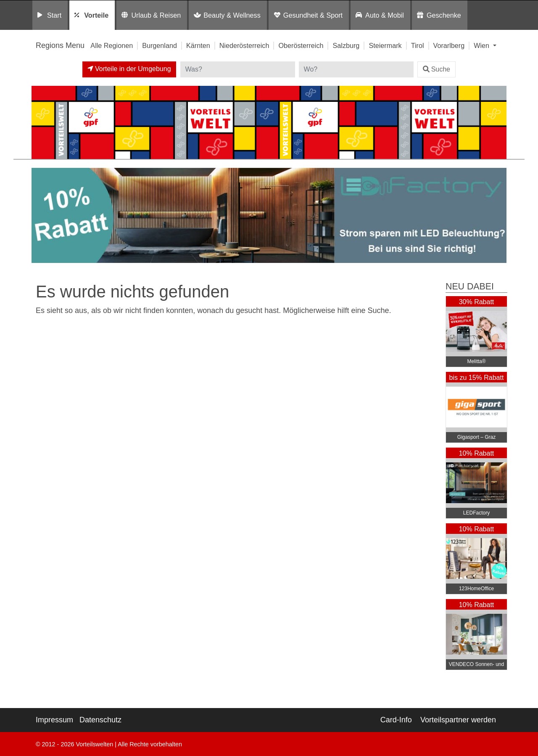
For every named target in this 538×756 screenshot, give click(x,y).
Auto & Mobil (385, 15)
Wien (482, 45)
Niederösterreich (244, 45)
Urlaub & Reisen (156, 15)
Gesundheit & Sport (313, 15)
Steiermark (385, 45)
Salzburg (346, 45)
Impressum (54, 720)
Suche (436, 69)
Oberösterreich (301, 45)
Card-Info (396, 720)
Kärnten (198, 45)
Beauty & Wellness (232, 15)
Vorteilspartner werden (458, 720)
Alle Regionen (112, 45)
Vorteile (96, 15)
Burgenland (160, 45)
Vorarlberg (449, 45)
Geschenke (444, 15)
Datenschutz (100, 720)
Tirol (418, 45)
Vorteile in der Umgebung (129, 69)
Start (54, 15)
